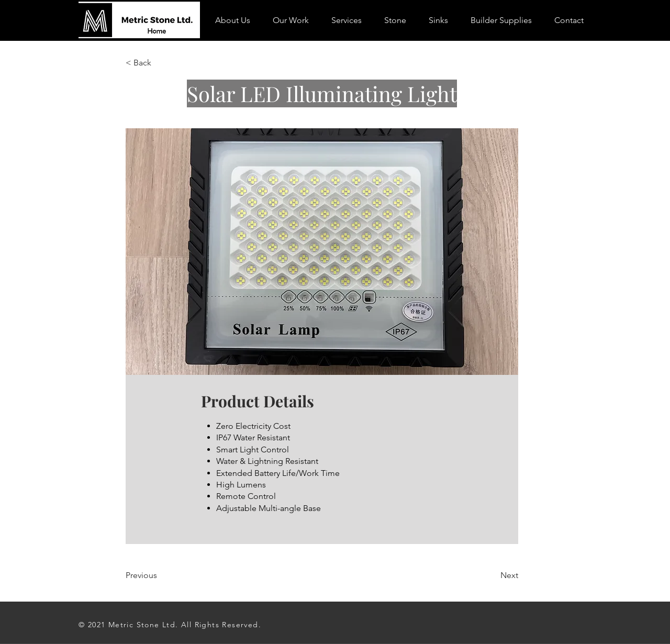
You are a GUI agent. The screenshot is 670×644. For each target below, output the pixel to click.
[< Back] (160, 63)
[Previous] (160, 575)
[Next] (492, 575)
